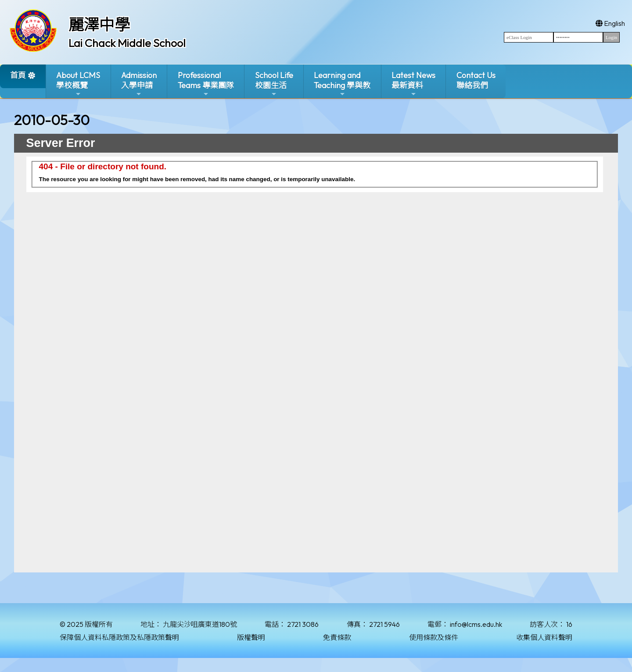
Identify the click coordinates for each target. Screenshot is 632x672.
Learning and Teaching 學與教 (342, 84)
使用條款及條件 (434, 637)
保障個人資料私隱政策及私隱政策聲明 (119, 637)
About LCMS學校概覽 (78, 84)
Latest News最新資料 (413, 84)
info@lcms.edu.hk (476, 624)
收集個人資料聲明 (544, 637)
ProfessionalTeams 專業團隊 (206, 84)
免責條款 (337, 637)
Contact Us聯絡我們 (476, 80)
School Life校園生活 (274, 84)
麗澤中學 (99, 25)
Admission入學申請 (139, 84)
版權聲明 (251, 637)
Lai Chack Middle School (127, 43)
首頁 (18, 75)
